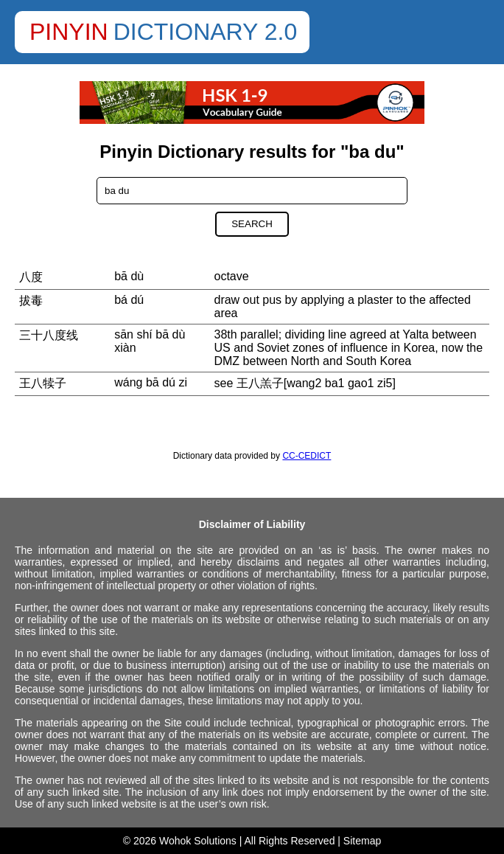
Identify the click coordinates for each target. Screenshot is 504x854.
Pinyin (69, 32)
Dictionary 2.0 (206, 32)
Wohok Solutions (198, 841)
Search (252, 224)
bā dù (129, 276)
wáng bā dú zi (151, 382)
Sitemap (362, 841)
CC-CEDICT (307, 456)
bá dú (129, 300)
